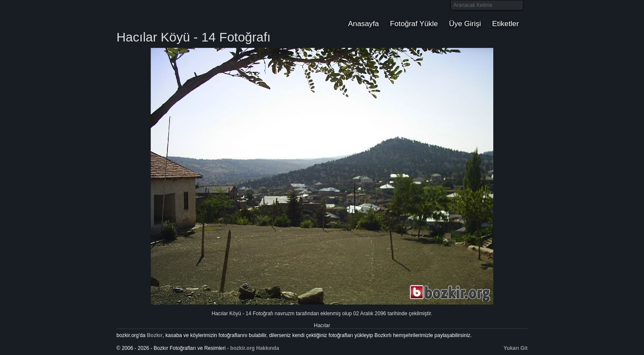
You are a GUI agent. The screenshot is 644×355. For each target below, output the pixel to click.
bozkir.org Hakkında (255, 348)
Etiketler (505, 24)
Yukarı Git (516, 348)
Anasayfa (364, 24)
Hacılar (322, 325)
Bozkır (174, 15)
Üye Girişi (465, 24)
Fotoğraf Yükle (414, 24)
